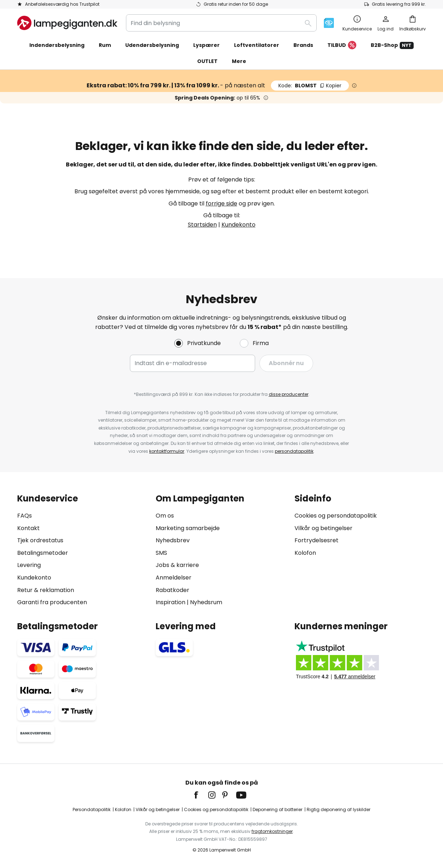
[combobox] (221, 23)
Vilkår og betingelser (323, 528)
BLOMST (310, 86)
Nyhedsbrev (173, 540)
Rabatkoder (172, 590)
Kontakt (28, 528)
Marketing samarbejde (188, 528)
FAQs (25, 516)
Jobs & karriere (177, 565)
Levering (29, 565)
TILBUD (342, 45)
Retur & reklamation (46, 590)
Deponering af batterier (278, 809)
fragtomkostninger (272, 831)
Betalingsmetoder (43, 553)
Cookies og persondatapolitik (336, 516)
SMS (161, 553)
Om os (165, 516)
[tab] (83, 550)
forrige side (221, 203)
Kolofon (305, 553)
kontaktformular (167, 451)
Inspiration (171, 602)
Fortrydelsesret (317, 540)
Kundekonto (238, 225)
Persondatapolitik (92, 809)
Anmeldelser (174, 578)
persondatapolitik (294, 451)
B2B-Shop (392, 45)
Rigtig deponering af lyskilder (339, 809)
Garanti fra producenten (52, 602)
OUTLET (207, 61)
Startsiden (202, 225)
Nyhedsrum (206, 602)
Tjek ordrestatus (40, 540)
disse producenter (289, 394)
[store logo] (67, 23)
